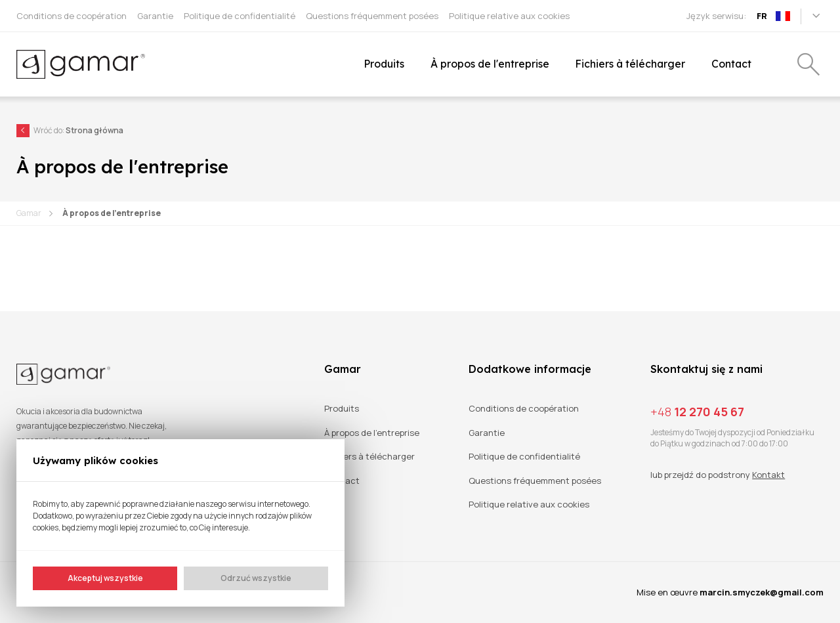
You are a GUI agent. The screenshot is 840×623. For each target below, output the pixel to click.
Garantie (487, 433)
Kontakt (768, 475)
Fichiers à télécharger (369, 457)
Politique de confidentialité (524, 457)
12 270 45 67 (697, 412)
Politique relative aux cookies (529, 505)
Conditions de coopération (524, 409)
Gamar (29, 213)
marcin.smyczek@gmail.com (762, 592)
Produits (342, 409)
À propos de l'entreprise (112, 213)
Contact (342, 481)
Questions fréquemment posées (535, 481)
